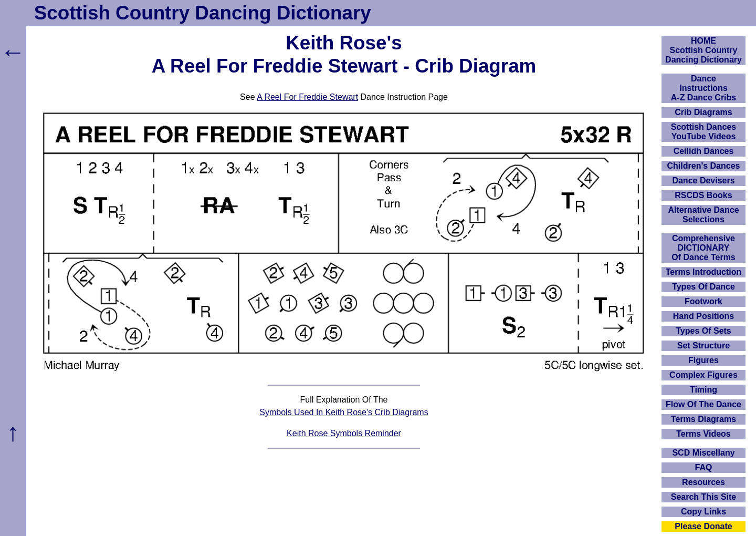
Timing (703, 390)
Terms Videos (703, 434)
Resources (703, 482)
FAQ (704, 467)
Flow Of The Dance (703, 404)
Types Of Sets (703, 331)
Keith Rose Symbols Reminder (344, 433)
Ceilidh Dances (704, 151)
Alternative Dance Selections (703, 215)
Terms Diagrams (703, 419)
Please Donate (703, 526)
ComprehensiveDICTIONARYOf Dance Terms (703, 248)
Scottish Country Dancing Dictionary (203, 13)
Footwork (703, 301)
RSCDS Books (703, 195)
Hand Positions (703, 316)
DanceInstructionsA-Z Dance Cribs (703, 88)
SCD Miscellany (703, 453)
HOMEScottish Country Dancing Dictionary (703, 50)
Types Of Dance (703, 287)
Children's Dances (704, 166)
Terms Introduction (704, 272)
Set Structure (703, 346)
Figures (703, 360)
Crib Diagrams (703, 112)
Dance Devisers (703, 181)
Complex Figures (703, 375)
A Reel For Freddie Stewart (307, 97)
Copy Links (703, 512)
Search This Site (704, 497)
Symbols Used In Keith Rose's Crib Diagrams (344, 412)
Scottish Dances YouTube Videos (703, 132)
